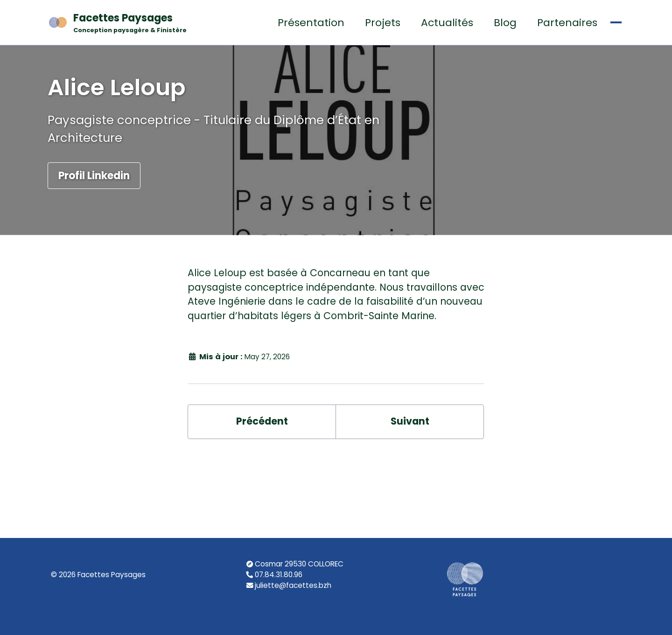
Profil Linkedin (94, 218)
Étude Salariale (511, 40)
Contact (593, 40)
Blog (360, 40)
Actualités (301, 40)
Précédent (262, 486)
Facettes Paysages (86, 40)
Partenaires (422, 40)
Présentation (165, 40)
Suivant (410, 486)
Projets (237, 40)
